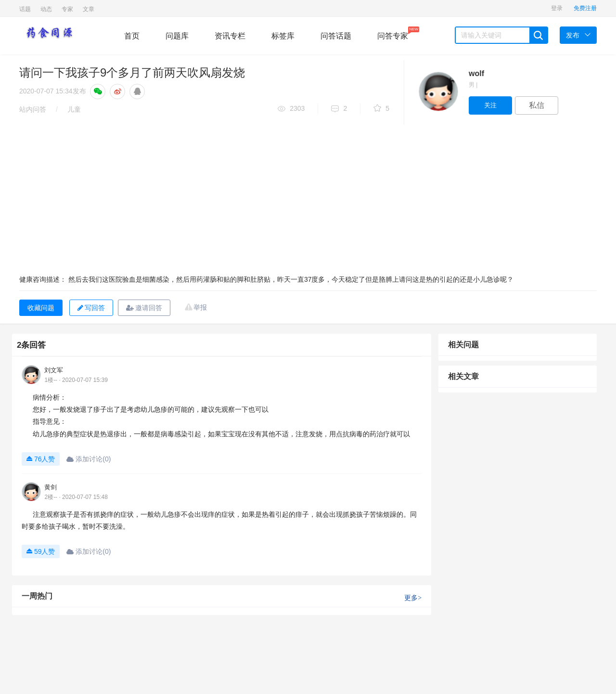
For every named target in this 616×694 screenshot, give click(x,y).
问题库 (177, 36)
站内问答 (33, 109)
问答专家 (393, 33)
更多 (413, 598)
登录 (557, 8)
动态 (46, 9)
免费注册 (585, 8)
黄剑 (51, 487)
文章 (89, 9)
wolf (476, 73)
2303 (291, 109)
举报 (200, 307)
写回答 (91, 308)
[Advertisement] (308, 197)
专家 (67, 9)
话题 (25, 9)
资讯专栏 (230, 36)
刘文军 (54, 370)
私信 (537, 105)
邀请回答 (144, 308)
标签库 (283, 36)
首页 (132, 36)
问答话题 (336, 36)
